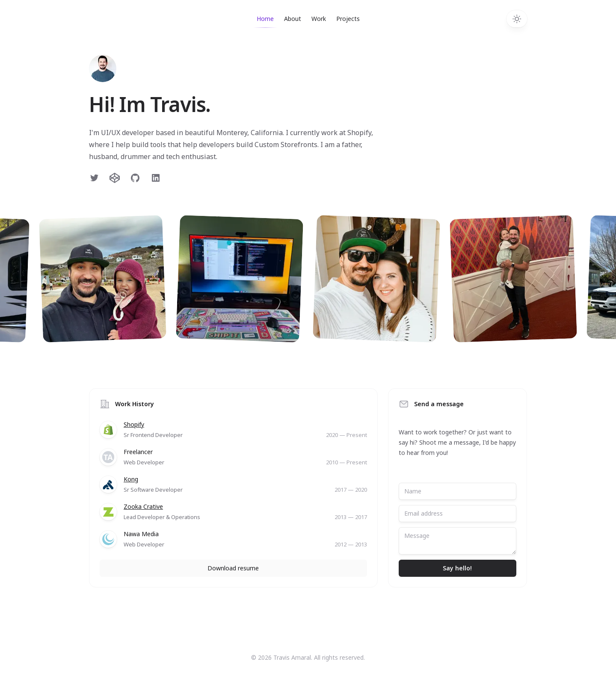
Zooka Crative (143, 506)
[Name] (458, 491)
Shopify (134, 424)
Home (265, 21)
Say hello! (457, 568)
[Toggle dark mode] (517, 19)
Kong (131, 479)
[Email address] (458, 514)
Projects (348, 19)
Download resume (233, 568)
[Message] (458, 541)
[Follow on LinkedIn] (156, 178)
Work (319, 19)
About (293, 19)
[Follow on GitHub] (135, 178)
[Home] (103, 68)
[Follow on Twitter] (94, 178)
